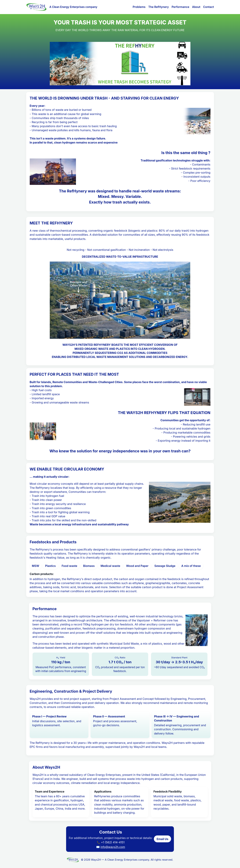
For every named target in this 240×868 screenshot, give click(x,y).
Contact (208, 7)
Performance (180, 7)
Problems (139, 7)
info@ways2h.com (113, 847)
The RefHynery (159, 7)
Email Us (163, 839)
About (196, 7)
